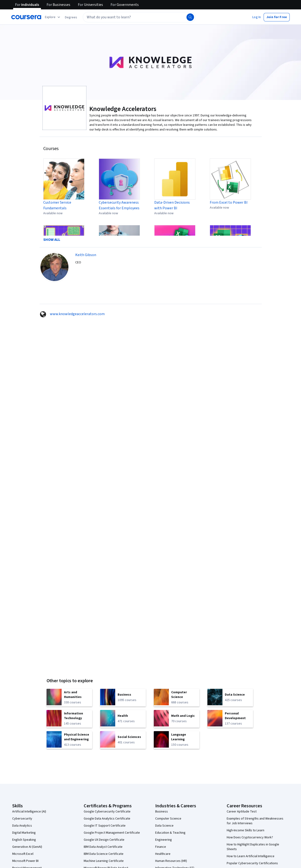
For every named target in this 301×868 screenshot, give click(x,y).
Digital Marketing (24, 833)
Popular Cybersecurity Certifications (252, 863)
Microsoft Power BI (25, 861)
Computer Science (168, 819)
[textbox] (139, 17)
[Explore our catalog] (53, 17)
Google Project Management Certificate (112, 833)
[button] (71, 17)
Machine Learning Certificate (104, 861)
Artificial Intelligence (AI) (29, 812)
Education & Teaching (170, 833)
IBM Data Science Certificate (104, 854)
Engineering (164, 840)
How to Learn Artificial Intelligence (251, 856)
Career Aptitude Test (242, 812)
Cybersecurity (22, 819)
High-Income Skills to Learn (246, 830)
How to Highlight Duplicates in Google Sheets (253, 847)
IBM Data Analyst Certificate (103, 847)
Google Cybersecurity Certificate (107, 812)
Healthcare (163, 854)
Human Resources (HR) (171, 861)
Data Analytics (22, 826)
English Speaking (24, 840)
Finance (161, 847)
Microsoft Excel (23, 854)
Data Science (164, 826)
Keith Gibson (86, 255)
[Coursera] (26, 17)
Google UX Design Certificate (104, 840)
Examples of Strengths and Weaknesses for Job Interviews (255, 821)
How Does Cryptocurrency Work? (250, 837)
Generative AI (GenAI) (27, 847)
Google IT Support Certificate (105, 826)
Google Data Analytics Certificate (107, 819)
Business (162, 812)
